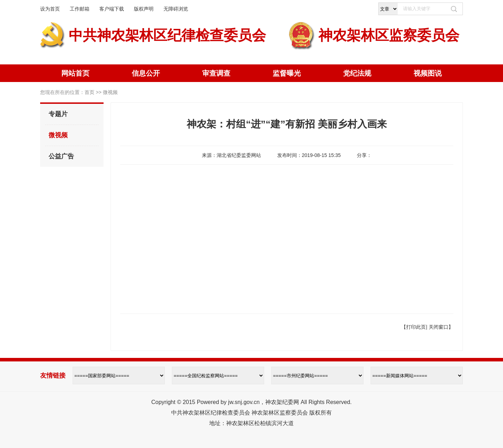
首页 (89, 92)
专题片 (58, 114)
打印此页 (416, 327)
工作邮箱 (80, 9)
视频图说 (428, 73)
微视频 (58, 135)
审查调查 (216, 73)
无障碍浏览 (176, 9)
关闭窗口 (439, 327)
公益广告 (61, 156)
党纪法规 (357, 73)
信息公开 (146, 73)
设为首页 (50, 9)
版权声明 (144, 9)
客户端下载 (112, 9)
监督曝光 (287, 73)
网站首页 (75, 73)
